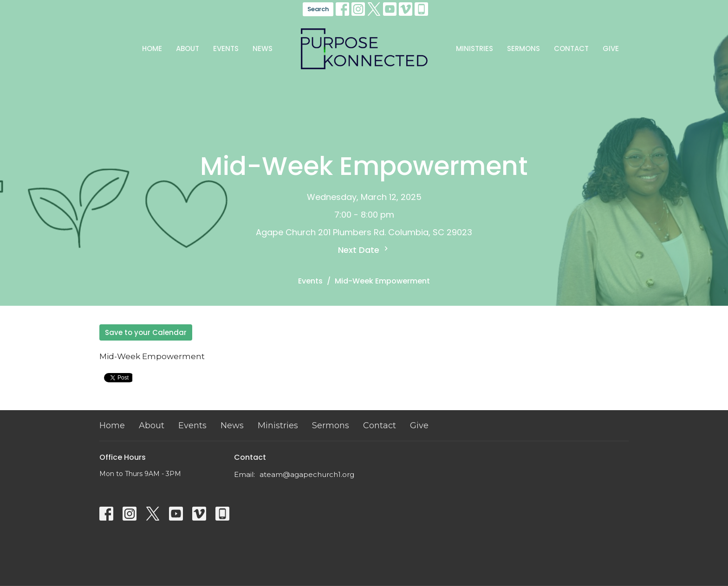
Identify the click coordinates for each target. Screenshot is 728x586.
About (188, 48)
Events (226, 48)
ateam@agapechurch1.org (307, 474)
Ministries (474, 48)
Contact (571, 48)
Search (318, 9)
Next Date (364, 250)
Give (611, 48)
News (263, 48)
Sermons (523, 48)
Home (152, 48)
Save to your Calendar (146, 332)
